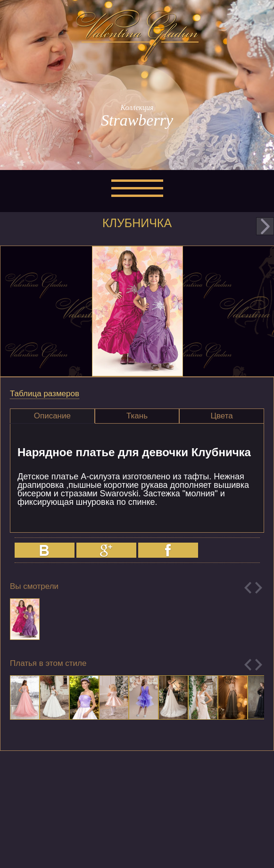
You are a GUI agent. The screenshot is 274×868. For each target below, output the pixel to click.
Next (259, 588)
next (265, 226)
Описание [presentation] (52, 416)
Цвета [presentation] (221, 416)
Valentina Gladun (137, 35)
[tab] (52, 416)
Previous (248, 588)
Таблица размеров (45, 394)
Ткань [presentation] (137, 416)
